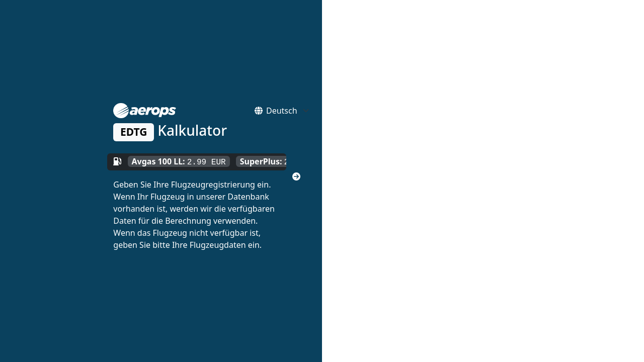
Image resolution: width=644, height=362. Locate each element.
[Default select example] (291, 111)
